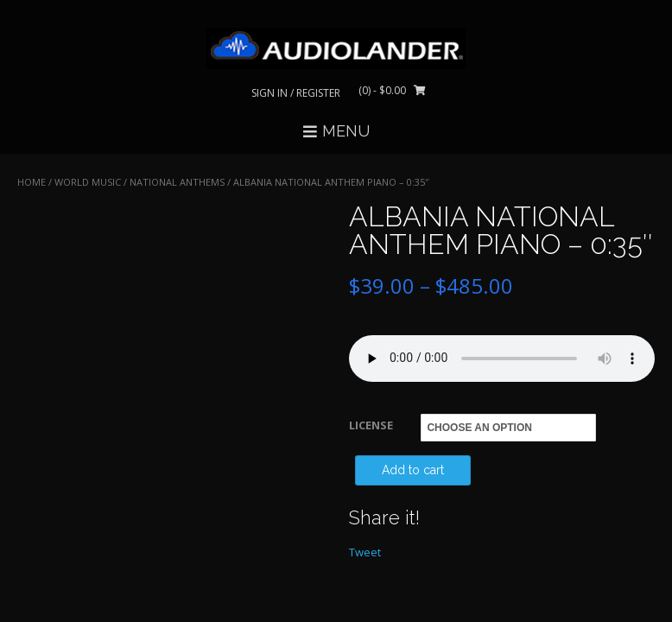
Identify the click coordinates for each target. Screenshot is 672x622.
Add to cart (413, 470)
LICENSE (371, 425)
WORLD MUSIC (88, 182)
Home (32, 182)
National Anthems (177, 182)
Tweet (365, 552)
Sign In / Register (296, 93)
